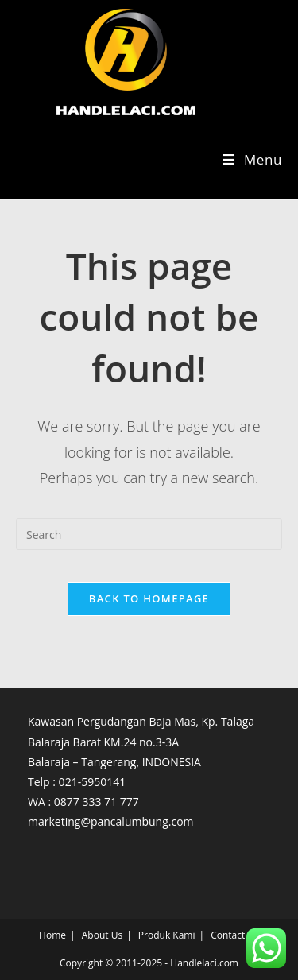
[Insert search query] (149, 534)
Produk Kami (167, 935)
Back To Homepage (149, 598)
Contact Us (235, 935)
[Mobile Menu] (252, 159)
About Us (102, 935)
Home (52, 935)
